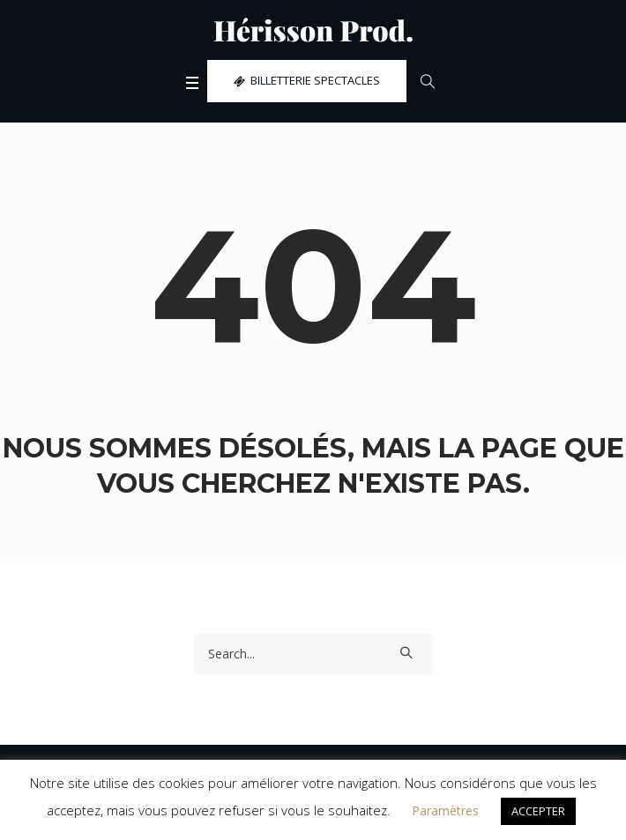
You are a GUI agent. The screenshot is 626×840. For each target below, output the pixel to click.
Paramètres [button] (445, 810)
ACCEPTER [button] (538, 811)
